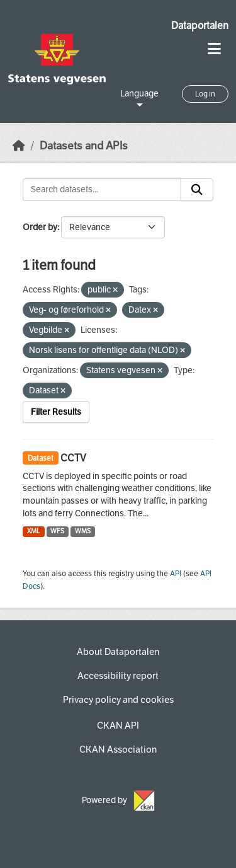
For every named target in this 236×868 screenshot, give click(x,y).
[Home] (19, 146)
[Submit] (197, 190)
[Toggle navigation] (214, 49)
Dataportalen (200, 26)
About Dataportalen (118, 652)
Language (139, 94)
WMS (83, 531)
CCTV (73, 458)
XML (34, 531)
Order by (40, 227)
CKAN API (118, 726)
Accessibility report (118, 676)
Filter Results (56, 412)
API (176, 574)
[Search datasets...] (102, 190)
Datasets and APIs (84, 146)
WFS (57, 531)
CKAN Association (118, 749)
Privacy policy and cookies (118, 700)
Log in (205, 94)
